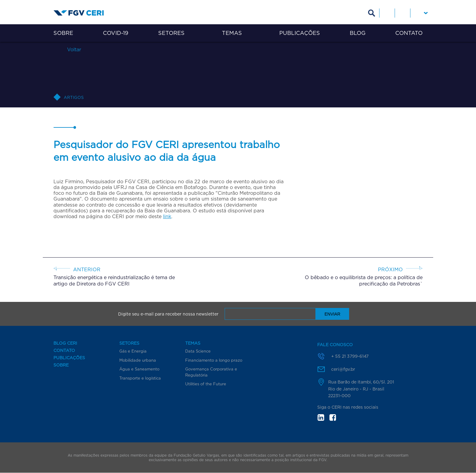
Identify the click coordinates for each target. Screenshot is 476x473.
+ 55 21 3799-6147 (350, 356)
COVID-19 (116, 33)
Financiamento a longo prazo (214, 360)
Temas (232, 33)
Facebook (403, 13)
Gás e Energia (133, 351)
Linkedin (387, 13)
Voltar (73, 49)
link (167, 216)
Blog (358, 33)
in (321, 417)
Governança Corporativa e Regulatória (211, 372)
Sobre (63, 33)
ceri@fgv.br (343, 369)
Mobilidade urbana (138, 360)
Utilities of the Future (206, 384)
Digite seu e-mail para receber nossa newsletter (168, 314)
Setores (171, 33)
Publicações (300, 33)
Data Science (198, 351)
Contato (409, 33)
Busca (372, 13)
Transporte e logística (140, 378)
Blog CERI (65, 343)
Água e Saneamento (139, 369)
